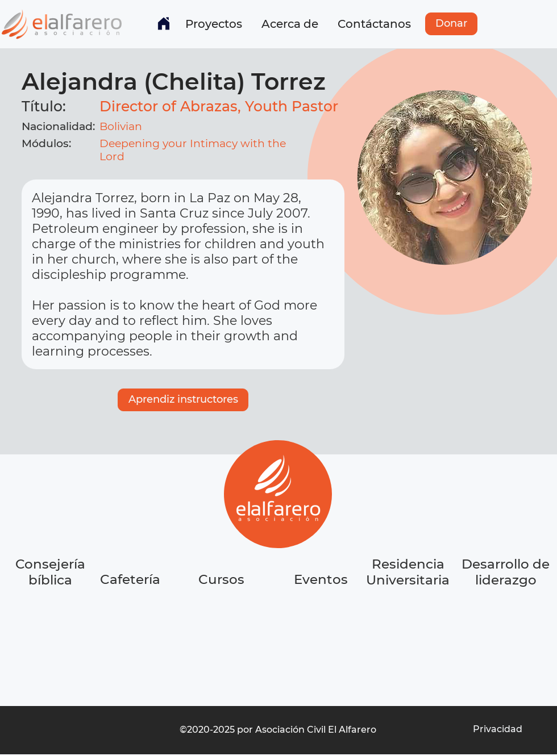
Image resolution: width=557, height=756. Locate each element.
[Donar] (451, 24)
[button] (214, 24)
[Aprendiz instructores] (183, 400)
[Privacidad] (497, 729)
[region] (131, 622)
